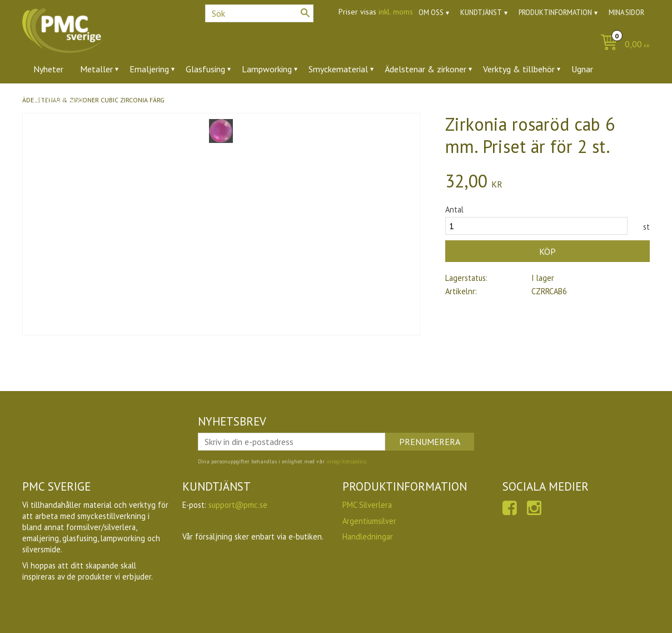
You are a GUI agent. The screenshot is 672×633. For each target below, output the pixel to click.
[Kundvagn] (622, 45)
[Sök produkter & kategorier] (259, 13)
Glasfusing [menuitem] (205, 69)
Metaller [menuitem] (96, 69)
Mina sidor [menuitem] (626, 13)
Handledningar (368, 536)
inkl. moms (396, 12)
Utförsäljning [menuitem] (58, 100)
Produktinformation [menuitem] (555, 13)
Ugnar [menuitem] (582, 69)
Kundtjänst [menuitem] (481, 13)
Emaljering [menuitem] (149, 69)
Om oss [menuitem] (431, 13)
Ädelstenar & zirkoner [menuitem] (425, 69)
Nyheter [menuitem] (48, 69)
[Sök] (305, 13)
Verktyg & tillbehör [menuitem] (519, 69)
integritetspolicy (346, 461)
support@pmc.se (238, 505)
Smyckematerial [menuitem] (338, 69)
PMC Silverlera (367, 505)
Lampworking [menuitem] (267, 69)
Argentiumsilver (369, 521)
